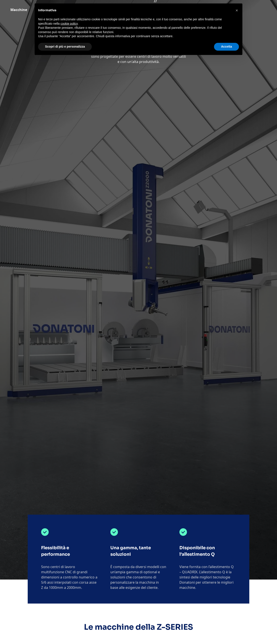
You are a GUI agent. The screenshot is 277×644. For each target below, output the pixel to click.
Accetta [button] (226, 47)
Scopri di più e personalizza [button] (65, 47)
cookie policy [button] (69, 24)
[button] (237, 10)
